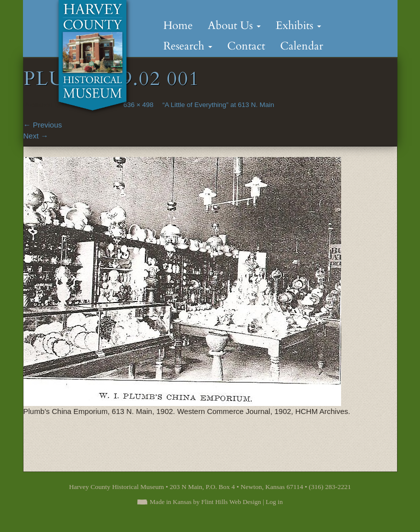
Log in (274, 502)
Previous (43, 125)
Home (178, 25)
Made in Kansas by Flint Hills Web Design (206, 502)
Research (188, 46)
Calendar (302, 46)
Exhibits (298, 25)
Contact (246, 46)
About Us (234, 25)
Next (36, 136)
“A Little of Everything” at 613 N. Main (218, 105)
